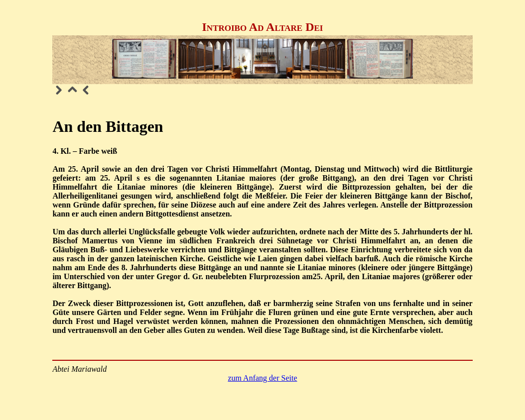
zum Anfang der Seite (262, 378)
